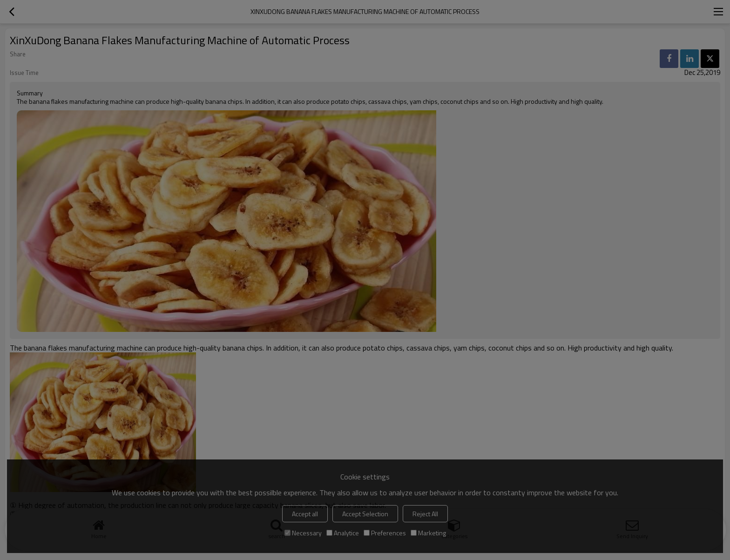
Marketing (428, 533)
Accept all (305, 514)
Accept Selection (365, 514)
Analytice (343, 533)
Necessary (303, 533)
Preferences (385, 533)
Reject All (425, 514)
